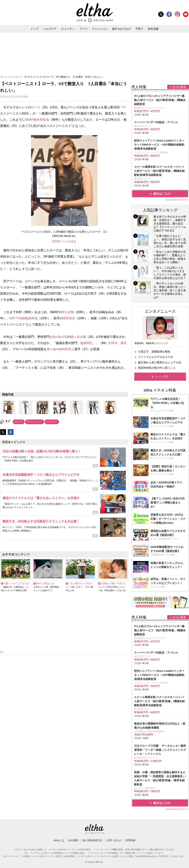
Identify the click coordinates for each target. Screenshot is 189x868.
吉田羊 (113, 343)
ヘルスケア (50, 29)
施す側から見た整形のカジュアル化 (160, 362)
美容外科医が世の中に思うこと (157, 368)
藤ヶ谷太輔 (78, 337)
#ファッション (35, 422)
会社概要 (73, 840)
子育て (139, 29)
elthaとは (59, 840)
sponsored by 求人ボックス (177, 200)
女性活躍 (153, 29)
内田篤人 (68, 349)
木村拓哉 (43, 120)
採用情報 (130, 840)
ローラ (36, 107)
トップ (35, 29)
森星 (124, 343)
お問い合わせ (114, 840)
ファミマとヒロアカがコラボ (155, 357)
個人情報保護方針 (92, 840)
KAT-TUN (16, 318)
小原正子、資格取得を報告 (154, 352)
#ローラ (19, 422)
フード (84, 29)
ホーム (4, 77)
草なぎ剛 (68, 312)
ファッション (100, 29)
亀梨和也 (32, 318)
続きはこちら (162, 194)
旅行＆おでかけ (122, 29)
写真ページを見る (66, 241)
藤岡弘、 (90, 343)
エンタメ (16, 77)
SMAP (29, 120)
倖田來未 (69, 318)
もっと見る (162, 376)
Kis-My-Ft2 (60, 337)
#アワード (52, 422)
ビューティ (68, 29)
